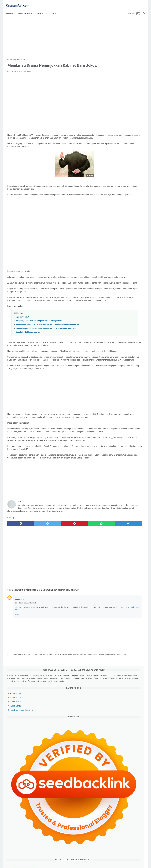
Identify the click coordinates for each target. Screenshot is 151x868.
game (129, 454)
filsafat (137, 441)
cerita (133, 508)
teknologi (125, 436)
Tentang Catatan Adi (54, 859)
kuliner (138, 459)
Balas (17, 647)
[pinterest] (53, 556)
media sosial (115, 490)
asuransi (113, 495)
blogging (114, 432)
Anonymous (20, 632)
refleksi (113, 499)
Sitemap (101, 859)
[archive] (115, 414)
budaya (128, 472)
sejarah (113, 450)
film (124, 450)
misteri (130, 468)
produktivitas (116, 454)
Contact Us (92, 859)
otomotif (114, 445)
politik (113, 436)
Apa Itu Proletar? (23, 329)
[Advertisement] (53, 35)
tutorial (136, 513)
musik (125, 504)
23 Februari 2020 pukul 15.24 (26, 635)
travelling (124, 463)
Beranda (11, 10)
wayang (124, 513)
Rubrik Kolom (116, 66)
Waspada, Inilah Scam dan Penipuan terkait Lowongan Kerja (39, 333)
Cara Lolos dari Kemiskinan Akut (29, 344)
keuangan (125, 477)
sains (113, 477)
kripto (123, 508)
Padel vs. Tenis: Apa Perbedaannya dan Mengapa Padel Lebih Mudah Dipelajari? (125, 207)
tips (112, 463)
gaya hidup (135, 486)
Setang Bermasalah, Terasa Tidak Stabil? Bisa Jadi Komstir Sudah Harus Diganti (47, 340)
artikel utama (128, 427)
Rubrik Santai (116, 79)
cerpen (134, 481)
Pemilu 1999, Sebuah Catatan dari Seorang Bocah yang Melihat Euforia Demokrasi (48, 337)
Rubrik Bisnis (115, 75)
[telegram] (90, 556)
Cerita (40, 10)
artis (112, 459)
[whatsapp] (71, 556)
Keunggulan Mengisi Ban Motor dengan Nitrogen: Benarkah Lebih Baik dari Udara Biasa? (127, 217)
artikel (113, 427)
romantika (129, 490)
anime (134, 495)
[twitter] (35, 556)
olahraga (127, 445)
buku (135, 504)
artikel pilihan (116, 468)
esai (126, 432)
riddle (113, 486)
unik (123, 499)
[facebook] (17, 556)
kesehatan (125, 459)
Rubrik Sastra (116, 70)
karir (123, 486)
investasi (113, 504)
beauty (133, 499)
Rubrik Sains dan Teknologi (122, 83)
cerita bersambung (118, 481)
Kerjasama (53, 10)
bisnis (137, 432)
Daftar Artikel (25, 10)
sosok (125, 441)
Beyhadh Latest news (54, 642)
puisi (124, 495)
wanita (113, 513)
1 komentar (27, 69)
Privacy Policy (70, 859)
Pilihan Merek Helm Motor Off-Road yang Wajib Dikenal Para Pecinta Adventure (126, 227)
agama (113, 441)
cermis (113, 508)
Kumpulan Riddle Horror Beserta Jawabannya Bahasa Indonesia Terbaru (123, 676)
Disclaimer (81, 859)
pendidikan (115, 472)
